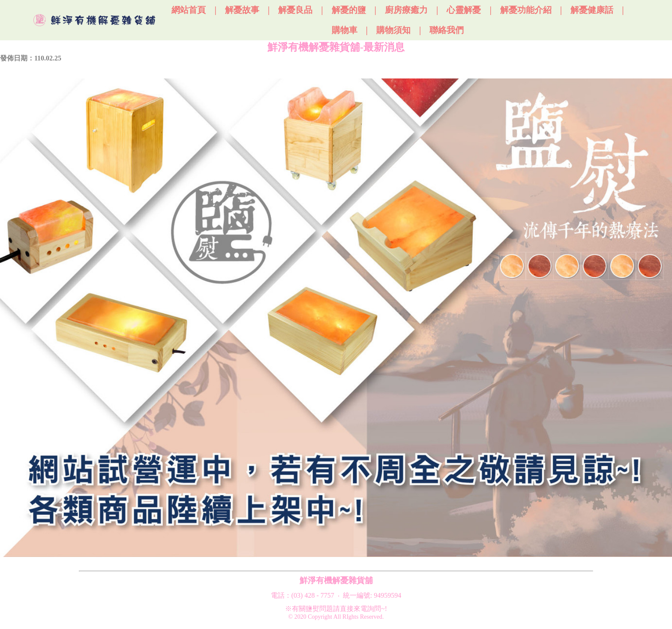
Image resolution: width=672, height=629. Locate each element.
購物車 (345, 30)
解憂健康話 (592, 10)
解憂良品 (295, 10)
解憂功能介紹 (526, 10)
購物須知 (393, 30)
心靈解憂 (464, 10)
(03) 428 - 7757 (313, 595)
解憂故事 (242, 10)
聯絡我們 (447, 30)
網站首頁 (189, 10)
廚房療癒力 (406, 10)
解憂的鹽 (349, 10)
